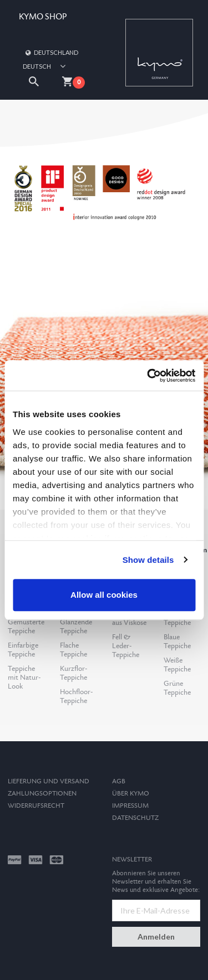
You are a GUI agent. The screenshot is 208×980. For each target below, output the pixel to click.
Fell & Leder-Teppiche (126, 646)
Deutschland (51, 52)
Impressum (130, 806)
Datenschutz (135, 818)
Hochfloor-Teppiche (76, 696)
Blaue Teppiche (177, 642)
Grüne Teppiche (177, 688)
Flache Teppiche (73, 650)
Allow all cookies (104, 595)
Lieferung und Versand (49, 781)
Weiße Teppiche (177, 665)
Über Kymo (131, 794)
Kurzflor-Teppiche (73, 673)
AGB (119, 781)
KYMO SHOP (43, 17)
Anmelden (156, 937)
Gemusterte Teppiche (26, 627)
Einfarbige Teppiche (23, 650)
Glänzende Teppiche (76, 627)
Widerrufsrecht (36, 806)
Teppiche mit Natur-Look (24, 678)
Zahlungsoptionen (42, 794)
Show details (148, 560)
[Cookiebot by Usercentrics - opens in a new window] (148, 376)
